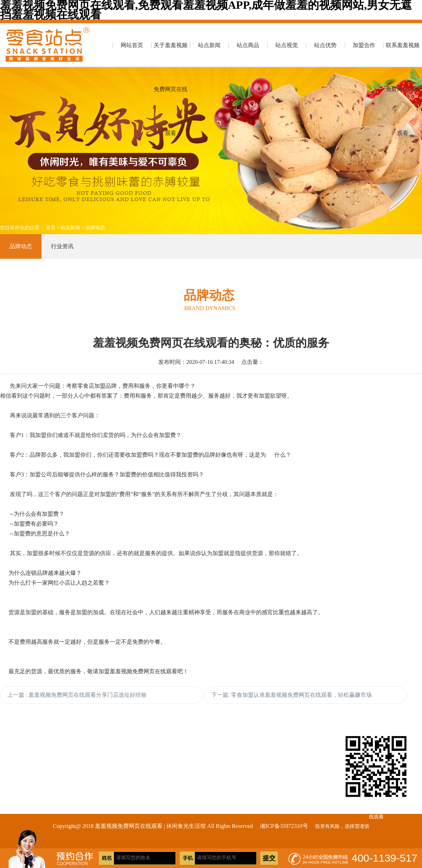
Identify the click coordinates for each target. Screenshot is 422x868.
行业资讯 (62, 246)
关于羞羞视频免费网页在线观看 (171, 55)
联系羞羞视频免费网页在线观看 (403, 55)
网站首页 (132, 45)
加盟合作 (364, 45)
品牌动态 (95, 228)
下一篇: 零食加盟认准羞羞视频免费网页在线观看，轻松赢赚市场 (292, 695)
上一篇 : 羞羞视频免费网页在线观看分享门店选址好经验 (77, 695)
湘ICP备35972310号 (284, 826)
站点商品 (248, 45)
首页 (51, 228)
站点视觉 (287, 45)
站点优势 (325, 45)
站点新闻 (209, 45)
